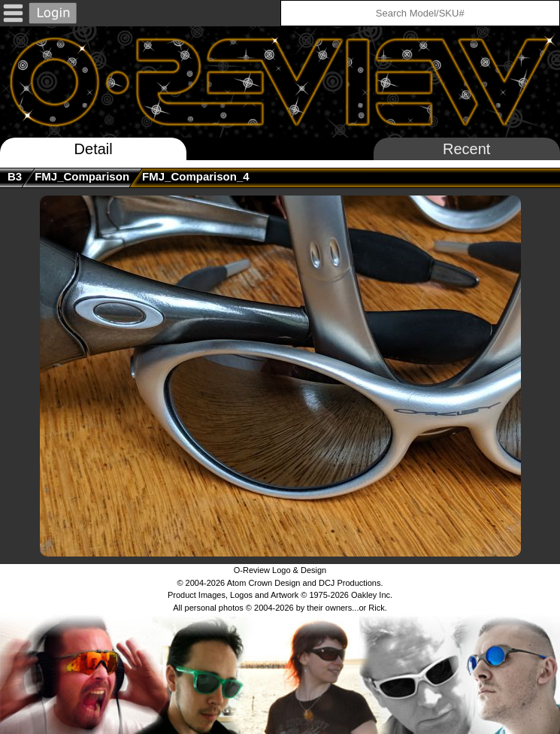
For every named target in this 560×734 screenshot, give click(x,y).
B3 (15, 176)
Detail (94, 149)
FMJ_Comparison (82, 176)
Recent (466, 149)
